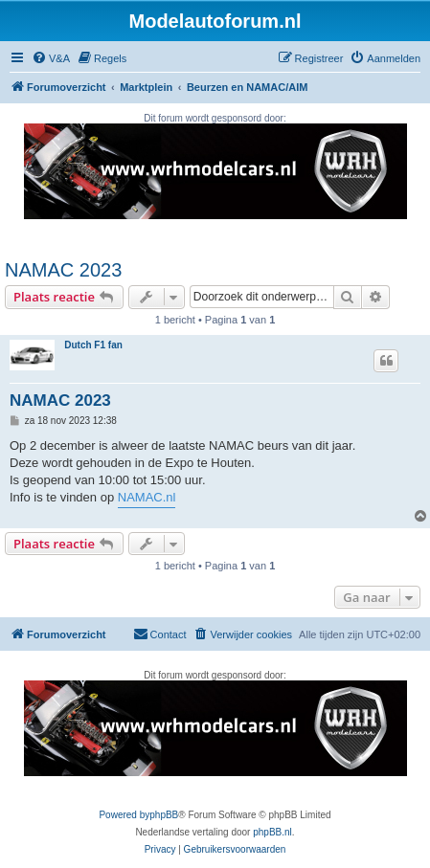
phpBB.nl (272, 832)
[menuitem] (51, 58)
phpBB (164, 815)
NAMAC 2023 (63, 270)
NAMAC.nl (147, 497)
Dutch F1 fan (93, 345)
